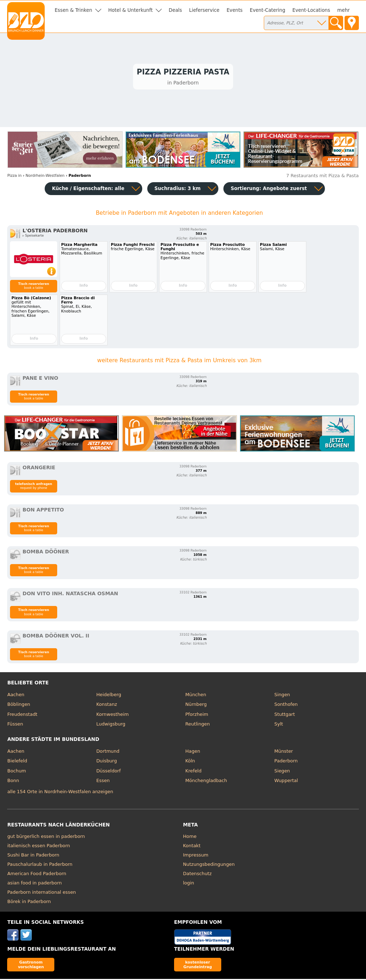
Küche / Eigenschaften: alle (88, 190)
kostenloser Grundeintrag (198, 966)
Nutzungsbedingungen (209, 865)
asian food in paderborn (34, 884)
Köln (190, 762)
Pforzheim (197, 715)
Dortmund (108, 752)
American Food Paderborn (37, 875)
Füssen (15, 725)
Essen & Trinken (73, 10)
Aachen (16, 696)
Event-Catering (268, 10)
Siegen (282, 772)
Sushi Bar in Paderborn (33, 856)
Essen (103, 782)
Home (190, 837)
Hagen (193, 752)
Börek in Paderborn (29, 903)
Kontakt (192, 847)
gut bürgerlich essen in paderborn (46, 837)
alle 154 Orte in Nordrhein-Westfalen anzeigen (60, 793)
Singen (282, 696)
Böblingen (19, 706)
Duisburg (107, 762)
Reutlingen (198, 725)
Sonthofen (286, 706)
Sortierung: (269, 190)
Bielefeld (17, 762)
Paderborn (286, 762)
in (14, 177)
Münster (284, 752)
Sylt (279, 725)
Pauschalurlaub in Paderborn (40, 865)
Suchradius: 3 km (177, 190)
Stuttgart (285, 715)
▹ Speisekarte (33, 237)
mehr (344, 10)
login (189, 884)
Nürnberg (196, 706)
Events (235, 10)
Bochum (16, 772)
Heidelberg (109, 696)
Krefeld (194, 772)
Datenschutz (197, 875)
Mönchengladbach (206, 782)
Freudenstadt (22, 715)
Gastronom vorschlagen (31, 966)
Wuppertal (286, 782)
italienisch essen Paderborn (38, 847)
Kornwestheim (112, 715)
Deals (175, 10)
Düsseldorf (108, 772)
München (196, 696)
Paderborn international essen (41, 893)
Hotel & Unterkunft (130, 10)
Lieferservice (204, 10)
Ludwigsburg (111, 725)
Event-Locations (311, 10)
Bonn (13, 782)
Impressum (196, 856)
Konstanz (107, 706)
